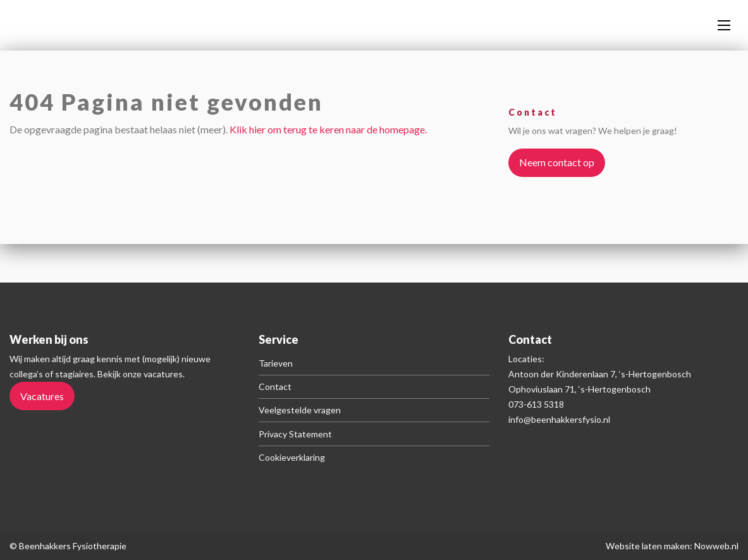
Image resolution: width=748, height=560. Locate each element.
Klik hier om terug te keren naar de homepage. (328, 129)
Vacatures (42, 396)
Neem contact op (557, 162)
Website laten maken (648, 546)
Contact (275, 387)
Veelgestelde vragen (300, 410)
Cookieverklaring (292, 457)
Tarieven (276, 363)
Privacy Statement (295, 434)
